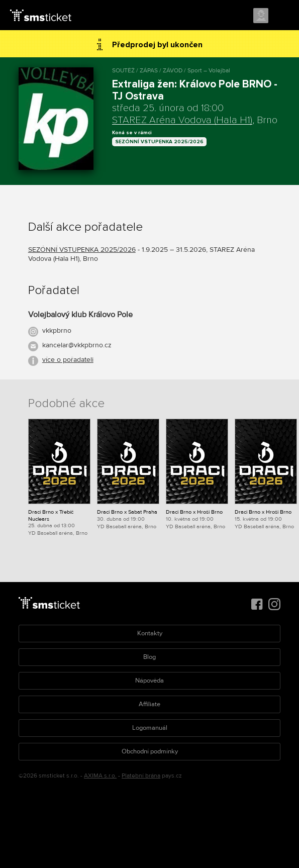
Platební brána (141, 776)
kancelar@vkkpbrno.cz (77, 345)
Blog (149, 657)
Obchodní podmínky (150, 751)
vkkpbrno (57, 330)
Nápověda (149, 681)
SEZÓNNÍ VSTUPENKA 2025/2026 (159, 142)
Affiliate (149, 704)
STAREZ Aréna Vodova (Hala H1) (182, 120)
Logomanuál (150, 728)
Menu (282, 16)
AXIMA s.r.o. (100, 776)
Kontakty (150, 633)
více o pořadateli (68, 360)
